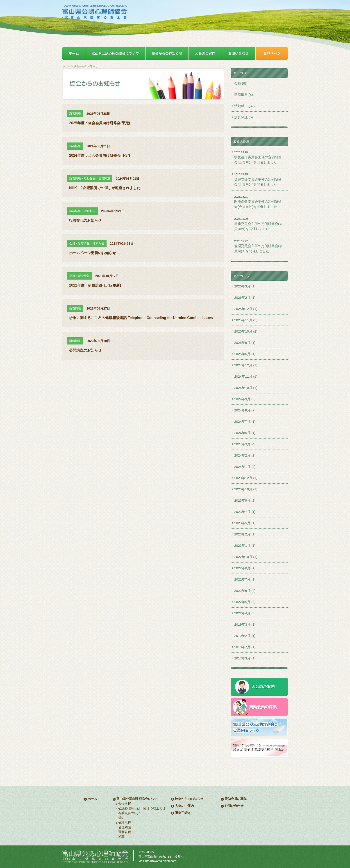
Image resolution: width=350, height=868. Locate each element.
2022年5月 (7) (245, 602)
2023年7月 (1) (245, 512)
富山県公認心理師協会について (139, 799)
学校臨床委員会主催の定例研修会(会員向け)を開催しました (258, 160)
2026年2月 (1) (245, 297)
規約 (121, 818)
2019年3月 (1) (245, 624)
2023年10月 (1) (246, 489)
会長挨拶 (125, 804)
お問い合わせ (234, 806)
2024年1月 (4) (245, 467)
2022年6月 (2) (245, 591)
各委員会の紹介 (129, 813)
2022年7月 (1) (245, 579)
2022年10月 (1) (246, 557)
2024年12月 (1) (246, 365)
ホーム (66, 66)
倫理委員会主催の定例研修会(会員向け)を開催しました (258, 248)
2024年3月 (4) (245, 444)
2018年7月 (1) (245, 647)
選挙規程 (125, 832)
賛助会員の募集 (236, 799)
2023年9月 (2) (245, 500)
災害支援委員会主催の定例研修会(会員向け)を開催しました (258, 182)
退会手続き (183, 813)
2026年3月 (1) (245, 286)
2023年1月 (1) (245, 545)
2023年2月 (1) (245, 534)
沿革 (121, 837)
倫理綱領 (125, 827)
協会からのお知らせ (189, 799)
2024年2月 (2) (245, 455)
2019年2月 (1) (245, 636)
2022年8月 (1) (245, 568)
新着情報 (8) (244, 95)
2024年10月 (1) (246, 388)
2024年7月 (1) (245, 421)
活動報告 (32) (244, 106)
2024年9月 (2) (245, 399)
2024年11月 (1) (246, 376)
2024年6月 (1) (245, 433)
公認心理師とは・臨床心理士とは (142, 808)
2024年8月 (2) (245, 410)
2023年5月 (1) (245, 523)
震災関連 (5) (244, 117)
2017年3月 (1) (245, 658)
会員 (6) (240, 83)
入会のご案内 (184, 806)
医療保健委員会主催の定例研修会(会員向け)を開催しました (258, 204)
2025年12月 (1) (246, 309)
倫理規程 (125, 822)
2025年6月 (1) (245, 354)
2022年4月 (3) (245, 613)
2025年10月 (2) (246, 331)
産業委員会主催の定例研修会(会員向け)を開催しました (258, 226)
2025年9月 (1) (245, 343)
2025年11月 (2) (246, 320)
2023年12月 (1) (246, 478)
